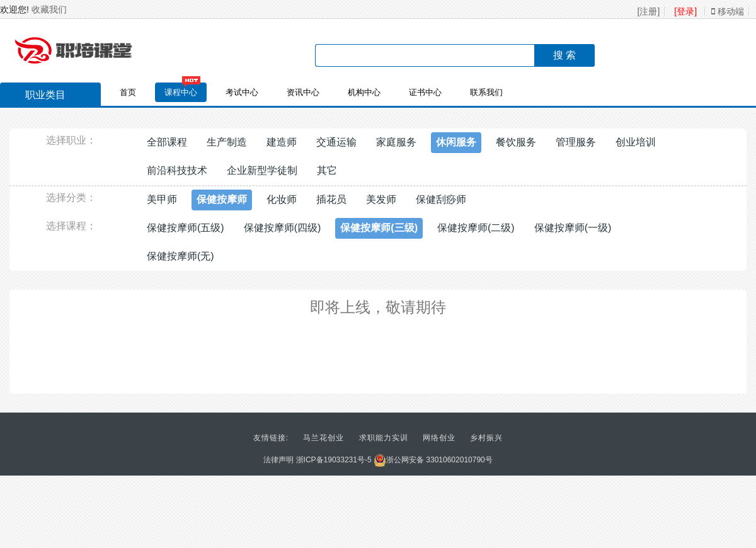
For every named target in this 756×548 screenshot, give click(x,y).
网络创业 (439, 438)
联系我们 (486, 92)
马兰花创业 (324, 438)
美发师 (381, 199)
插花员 (331, 199)
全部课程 (167, 142)
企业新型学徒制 (262, 170)
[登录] (685, 11)
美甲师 (162, 199)
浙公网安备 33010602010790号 (433, 460)
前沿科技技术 (177, 170)
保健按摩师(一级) (573, 228)
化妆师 (282, 199)
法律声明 (278, 460)
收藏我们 (49, 9)
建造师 (282, 142)
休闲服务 (456, 142)
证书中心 (425, 92)
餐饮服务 (516, 142)
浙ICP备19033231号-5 (334, 460)
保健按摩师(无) (180, 256)
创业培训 (636, 142)
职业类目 (39, 96)
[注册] (649, 11)
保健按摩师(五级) (186, 228)
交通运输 (336, 142)
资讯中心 (303, 92)
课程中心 (181, 92)
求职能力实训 (384, 438)
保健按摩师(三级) (379, 228)
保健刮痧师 (441, 199)
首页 (128, 92)
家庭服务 (396, 142)
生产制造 (227, 142)
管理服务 (576, 142)
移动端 (728, 11)
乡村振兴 (486, 438)
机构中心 (364, 92)
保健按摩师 (222, 199)
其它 (327, 170)
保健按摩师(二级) (476, 228)
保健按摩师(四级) (283, 228)
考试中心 (242, 92)
